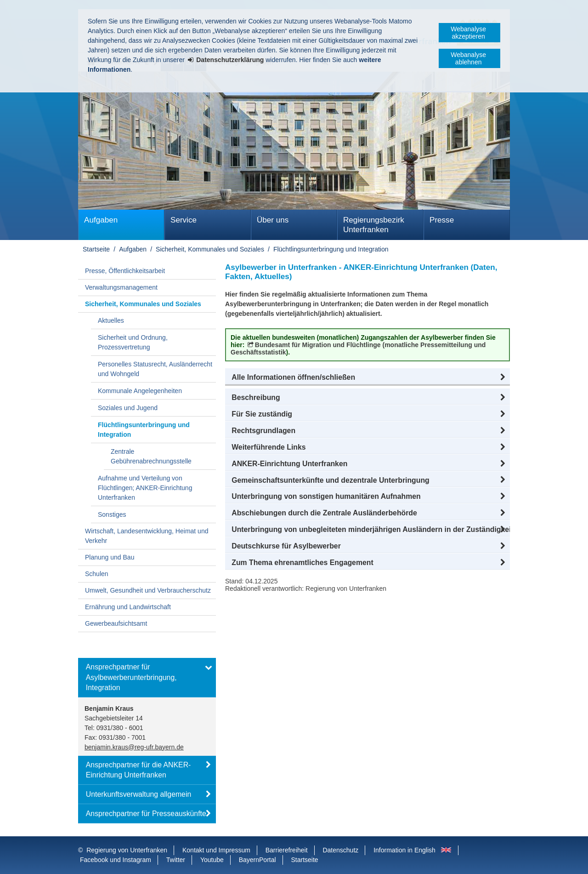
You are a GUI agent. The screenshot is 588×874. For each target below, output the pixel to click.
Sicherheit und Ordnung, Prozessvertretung (133, 342)
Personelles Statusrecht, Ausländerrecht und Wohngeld (155, 369)
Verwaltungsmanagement (121, 287)
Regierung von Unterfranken (127, 850)
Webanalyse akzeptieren (468, 33)
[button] (367, 377)
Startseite (96, 249)
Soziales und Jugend (128, 408)
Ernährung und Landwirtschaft (128, 607)
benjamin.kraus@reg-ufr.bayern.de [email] (134, 747)
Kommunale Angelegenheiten (140, 391)
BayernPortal (257, 860)
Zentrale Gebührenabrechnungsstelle (151, 456)
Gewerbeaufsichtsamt (116, 623)
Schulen (97, 574)
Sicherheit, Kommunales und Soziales (210, 249)
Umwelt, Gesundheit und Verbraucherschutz (148, 590)
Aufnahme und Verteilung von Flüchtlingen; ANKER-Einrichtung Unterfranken (145, 488)
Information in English (404, 850)
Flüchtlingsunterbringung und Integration (331, 249)
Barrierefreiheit (287, 850)
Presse (442, 220)
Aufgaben (101, 220)
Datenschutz (340, 850)
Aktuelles (111, 320)
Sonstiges (112, 514)
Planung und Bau (110, 557)
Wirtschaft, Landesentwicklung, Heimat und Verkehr (147, 536)
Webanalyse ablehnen (468, 58)
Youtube (212, 860)
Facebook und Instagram (116, 860)
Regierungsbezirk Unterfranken (374, 225)
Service (184, 220)
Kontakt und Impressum (216, 850)
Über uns (273, 220)
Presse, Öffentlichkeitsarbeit (125, 271)
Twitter (176, 860)
